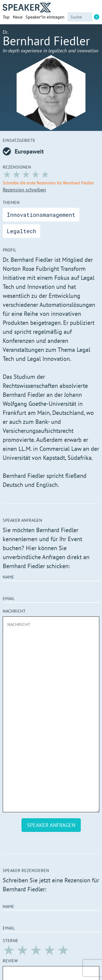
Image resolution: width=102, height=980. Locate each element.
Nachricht (14, 611)
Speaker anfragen (51, 825)
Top (6, 17)
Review (10, 961)
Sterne (10, 940)
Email (9, 598)
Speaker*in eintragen (45, 17)
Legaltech (21, 231)
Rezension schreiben (24, 190)
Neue (18, 17)
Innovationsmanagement (41, 215)
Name (8, 577)
